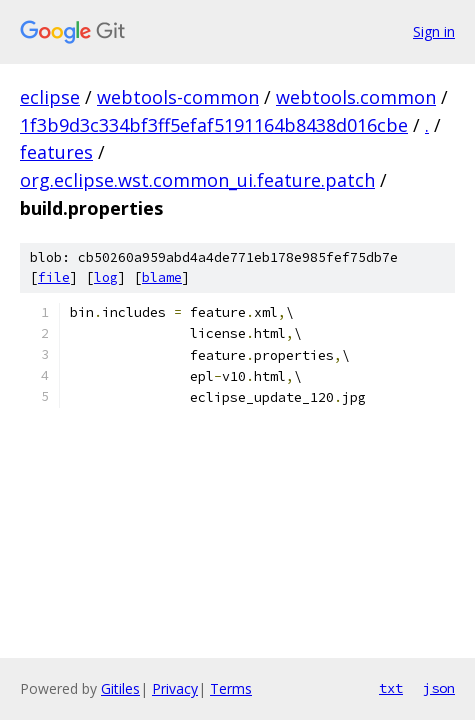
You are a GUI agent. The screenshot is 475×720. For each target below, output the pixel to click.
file (54, 277)
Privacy (175, 688)
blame (162, 277)
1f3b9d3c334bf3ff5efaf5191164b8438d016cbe (214, 125)
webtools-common (178, 97)
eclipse (50, 97)
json (439, 688)
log (106, 277)
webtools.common (356, 97)
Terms (231, 688)
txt (391, 688)
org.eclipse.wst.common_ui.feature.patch (197, 180)
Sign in (434, 31)
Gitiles (120, 688)
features (56, 152)
